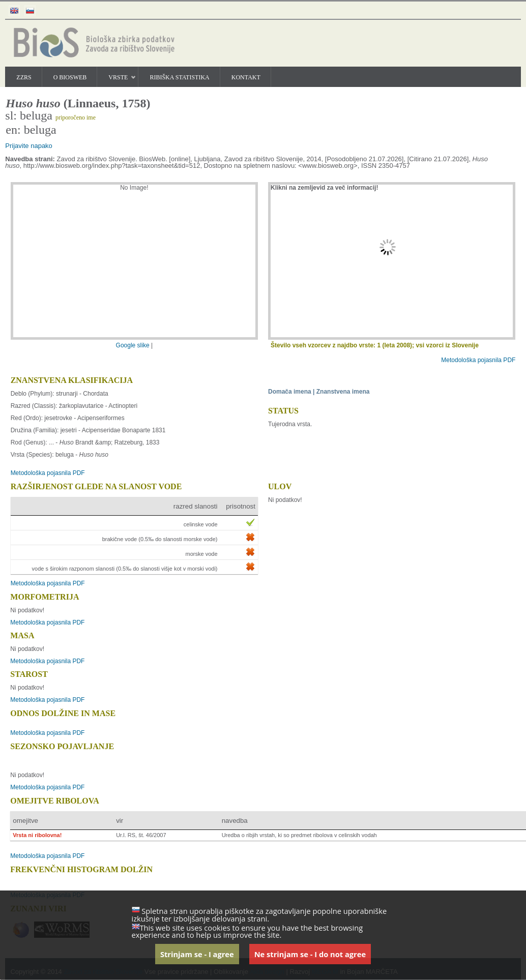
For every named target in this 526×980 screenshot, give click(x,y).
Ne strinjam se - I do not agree (310, 954)
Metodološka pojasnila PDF (478, 360)
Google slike (134, 345)
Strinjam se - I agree (197, 954)
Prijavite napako (29, 146)
